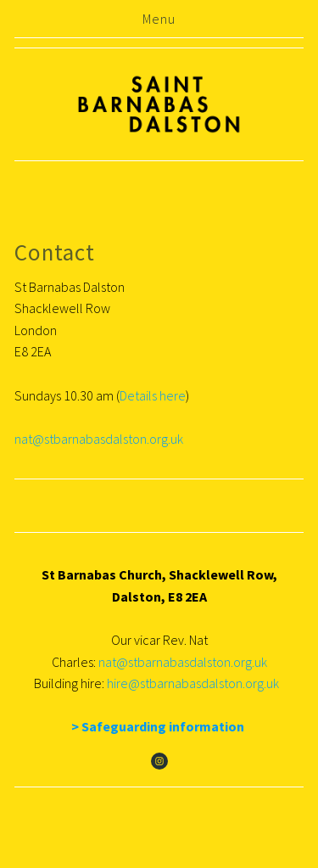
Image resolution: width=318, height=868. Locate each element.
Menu (159, 19)
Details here (153, 395)
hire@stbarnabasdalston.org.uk (195, 683)
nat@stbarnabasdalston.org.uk (99, 439)
